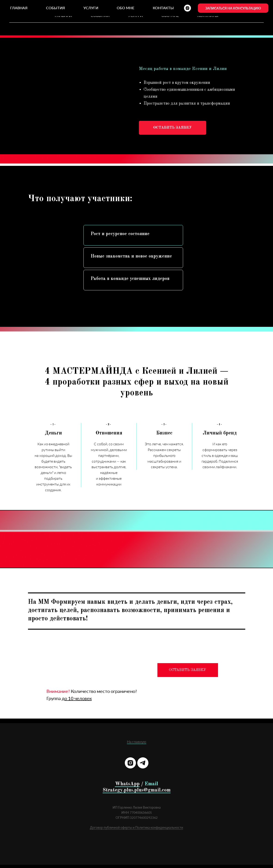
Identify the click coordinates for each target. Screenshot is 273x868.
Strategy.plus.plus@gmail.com (137, 790)
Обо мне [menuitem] (170, 15)
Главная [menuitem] (63, 15)
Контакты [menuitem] (208, 15)
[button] (173, 128)
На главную (137, 742)
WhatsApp (127, 784)
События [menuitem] (100, 15)
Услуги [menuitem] (135, 15)
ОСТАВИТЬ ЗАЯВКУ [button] (188, 670)
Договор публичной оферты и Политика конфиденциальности (136, 827)
